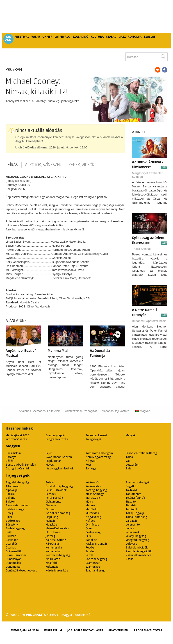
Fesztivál (22, 37)
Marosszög (93, 498)
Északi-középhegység (59, 486)
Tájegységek (93, 439)
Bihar (9, 517)
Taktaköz (131, 490)
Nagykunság (93, 517)
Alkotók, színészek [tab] (43, 165)
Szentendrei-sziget (137, 482)
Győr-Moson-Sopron (59, 457)
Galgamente (53, 502)
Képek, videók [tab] (81, 165)
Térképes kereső (96, 435)
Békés (9, 461)
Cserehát (11, 544)
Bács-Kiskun (13, 453)
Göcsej (50, 509)
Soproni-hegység (96, 559)
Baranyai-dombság (18, 505)
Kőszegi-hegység (96, 490)
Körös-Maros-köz (57, 570)
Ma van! (9, 39)
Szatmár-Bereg (95, 570)
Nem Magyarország (98, 457)
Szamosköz (93, 567)
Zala (129, 468)
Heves (50, 465)
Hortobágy (53, 532)
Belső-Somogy (15, 509)
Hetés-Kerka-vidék (57, 528)
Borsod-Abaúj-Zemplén (21, 465)
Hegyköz (51, 525)
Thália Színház (142, 249)
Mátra (89, 502)
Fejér (49, 453)
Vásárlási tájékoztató (116, 411)
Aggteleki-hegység (17, 482)
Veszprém (132, 465)
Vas (128, 461)
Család (111, 37)
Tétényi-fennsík (135, 498)
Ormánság (92, 525)
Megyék (131, 435)
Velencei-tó (133, 525)
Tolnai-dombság (136, 517)
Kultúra (97, 37)
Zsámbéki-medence (138, 555)
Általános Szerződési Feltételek (39, 411)
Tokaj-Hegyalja (135, 513)
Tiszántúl (131, 509)
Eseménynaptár (56, 435)
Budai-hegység (15, 528)
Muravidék (92, 513)
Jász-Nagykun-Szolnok (60, 468)
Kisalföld (51, 563)
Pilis (88, 536)
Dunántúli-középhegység (21, 570)
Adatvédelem (118, 630)
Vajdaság (132, 521)
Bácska (10, 494)
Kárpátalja (52, 544)
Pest (88, 465)
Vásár (36, 37)
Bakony (10, 498)
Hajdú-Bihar (53, 461)
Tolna (129, 457)
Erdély (50, 482)
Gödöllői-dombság (58, 513)
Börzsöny (12, 525)
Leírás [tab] (12, 165)
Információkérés (16, 439)
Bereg (9, 513)
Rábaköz (91, 540)
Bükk (9, 532)
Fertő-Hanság (54, 498)
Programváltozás (57, 439)
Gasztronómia (130, 37)
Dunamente (13, 567)
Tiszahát (131, 505)
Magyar (142, 411)
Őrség (89, 528)
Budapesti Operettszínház (149, 321)
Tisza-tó (131, 502)
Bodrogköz (13, 521)
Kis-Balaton (53, 559)
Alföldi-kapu (13, 486)
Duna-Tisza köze (16, 555)
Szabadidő (81, 37)
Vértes (130, 528)
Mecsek (90, 505)
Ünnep (47, 37)
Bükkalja (11, 536)
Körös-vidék (93, 486)
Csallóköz (12, 540)
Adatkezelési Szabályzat (81, 411)
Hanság (51, 521)
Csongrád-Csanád (17, 468)
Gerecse (51, 505)
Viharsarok (133, 532)
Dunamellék (13, 563)
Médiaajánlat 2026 (17, 435)
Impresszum (53, 630)
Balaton (11, 502)
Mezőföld (92, 509)
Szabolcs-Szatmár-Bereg (141, 453)
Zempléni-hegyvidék (139, 551)
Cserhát (11, 547)
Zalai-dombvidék (137, 547)
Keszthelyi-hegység (58, 555)
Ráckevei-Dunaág (97, 544)
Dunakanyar (13, 559)
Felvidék (51, 494)
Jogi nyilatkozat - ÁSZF (85, 630)
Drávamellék (14, 551)
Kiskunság (52, 567)
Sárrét (89, 555)
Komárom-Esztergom (99, 453)
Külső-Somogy (95, 494)
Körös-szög (93, 482)
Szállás (150, 37)
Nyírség (90, 521)
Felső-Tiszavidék (56, 490)
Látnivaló (62, 37)
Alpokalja (12, 490)
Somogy (91, 468)
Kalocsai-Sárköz (56, 540)
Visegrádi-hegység (137, 540)
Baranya (11, 457)
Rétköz (90, 547)
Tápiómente (133, 494)
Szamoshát (93, 563)
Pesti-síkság (93, 532)
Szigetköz (132, 486)
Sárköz (90, 551)
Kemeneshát (54, 551)
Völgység (131, 544)
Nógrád (91, 461)
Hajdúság (52, 517)
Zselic (129, 559)
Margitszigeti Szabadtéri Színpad (148, 175)
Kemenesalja (54, 547)
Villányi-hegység (136, 536)
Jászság (50, 536)
